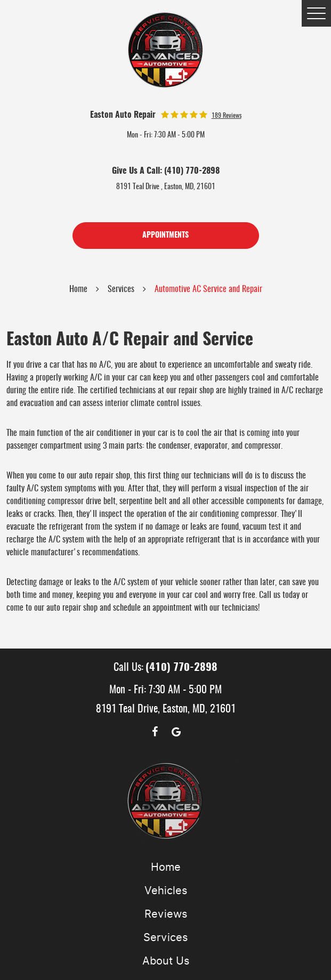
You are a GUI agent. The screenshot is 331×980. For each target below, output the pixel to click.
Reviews (166, 914)
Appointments (165, 236)
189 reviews (227, 116)
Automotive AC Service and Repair (208, 289)
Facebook (155, 732)
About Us (166, 961)
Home (78, 289)
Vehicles (166, 890)
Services (121, 289)
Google (176, 732)
